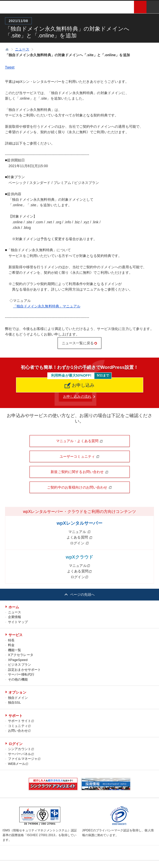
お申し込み (80, 385)
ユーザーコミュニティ (80, 456)
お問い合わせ (20, 731)
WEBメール (18, 764)
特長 (11, 640)
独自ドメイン (18, 698)
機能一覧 (15, 650)
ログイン (79, 543)
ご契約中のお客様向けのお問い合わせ (79, 487)
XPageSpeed (18, 660)
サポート (16, 716)
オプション (17, 692)
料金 (11, 645)
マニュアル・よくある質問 (80, 441)
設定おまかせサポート (24, 670)
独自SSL (14, 703)
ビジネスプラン (20, 665)
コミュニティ (20, 726)
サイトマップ (18, 622)
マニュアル (79, 532)
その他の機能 (18, 679)
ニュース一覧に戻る (79, 343)
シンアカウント (21, 749)
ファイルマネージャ (24, 759)
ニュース (15, 612)
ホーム (14, 607)
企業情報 (15, 617)
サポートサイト (21, 721)
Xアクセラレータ (21, 655)
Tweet (10, 67)
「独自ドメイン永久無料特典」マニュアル (47, 306)
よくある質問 (79, 537)
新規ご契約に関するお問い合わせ (79, 472)
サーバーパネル (21, 754)
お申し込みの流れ (77, 396)
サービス (16, 635)
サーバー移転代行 (21, 674)
